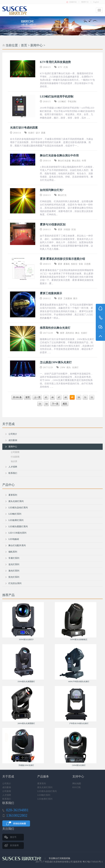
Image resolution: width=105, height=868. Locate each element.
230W (63, 367)
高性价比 (70, 333)
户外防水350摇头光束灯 (79, 723)
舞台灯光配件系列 (17, 545)
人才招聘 (13, 467)
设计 (38, 133)
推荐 (62, 333)
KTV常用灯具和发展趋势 (55, 62)
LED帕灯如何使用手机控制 (57, 97)
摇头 (69, 367)
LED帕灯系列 (15, 514)
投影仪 (74, 264)
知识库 (14, 461)
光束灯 (31, 133)
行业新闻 (15, 457)
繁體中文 (85, 2)
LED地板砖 (14, 539)
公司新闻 (15, 452)
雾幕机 (67, 264)
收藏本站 (73, 2)
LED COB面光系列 (17, 533)
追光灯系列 (14, 564)
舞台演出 (76, 161)
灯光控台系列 (15, 583)
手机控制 (72, 102)
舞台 (77, 333)
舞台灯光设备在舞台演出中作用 (59, 156)
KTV (60, 67)
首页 (24, 45)
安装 (81, 264)
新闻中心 (36, 45)
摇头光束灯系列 (16, 501)
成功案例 (13, 440)
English (96, 2)
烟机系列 (13, 552)
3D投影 (67, 230)
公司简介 (13, 434)
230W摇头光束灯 (79, 765)
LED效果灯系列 (16, 520)
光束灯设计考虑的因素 (24, 128)
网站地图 (77, 784)
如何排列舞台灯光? (52, 190)
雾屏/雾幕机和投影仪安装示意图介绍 (62, 259)
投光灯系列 (14, 577)
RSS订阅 (76, 787)
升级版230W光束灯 (26, 765)
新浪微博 (14, 845)
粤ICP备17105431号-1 (93, 862)
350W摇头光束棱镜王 (79, 639)
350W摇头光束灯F (26, 639)
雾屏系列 (13, 495)
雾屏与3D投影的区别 (53, 225)
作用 (84, 161)
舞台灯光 (62, 195)
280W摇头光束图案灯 (26, 723)
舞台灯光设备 (64, 161)
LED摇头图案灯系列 (18, 527)
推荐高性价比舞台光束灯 (55, 328)
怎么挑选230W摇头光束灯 (56, 362)
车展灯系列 (14, 558)
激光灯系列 (14, 571)
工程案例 (68, 298)
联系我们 (13, 473)
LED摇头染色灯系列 (18, 508)
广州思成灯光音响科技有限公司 (58, 862)
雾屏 (60, 230)
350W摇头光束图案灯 (26, 682)
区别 (74, 230)
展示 (75, 298)
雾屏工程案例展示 (51, 293)
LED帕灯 (62, 102)
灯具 (66, 67)
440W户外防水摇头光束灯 (79, 682)
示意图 (87, 264)
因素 (43, 133)
